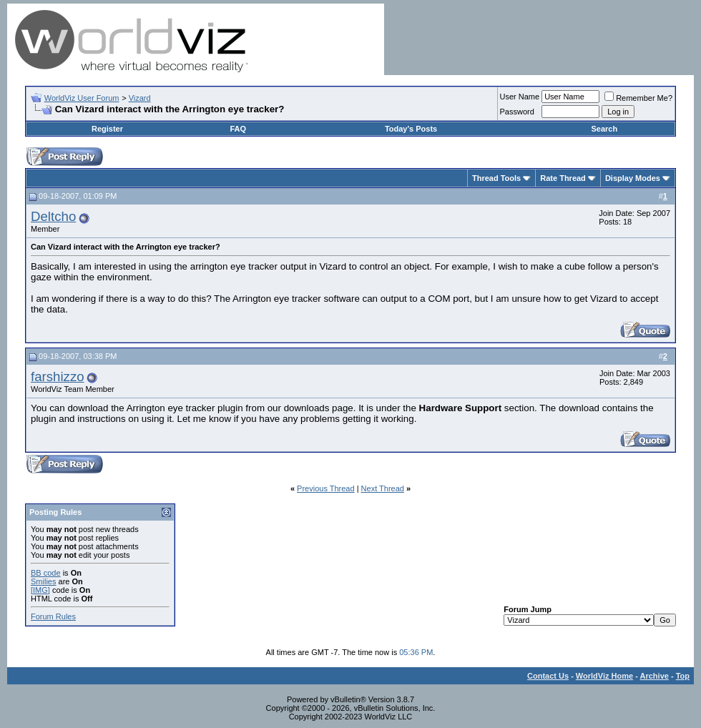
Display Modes (633, 178)
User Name (520, 97)
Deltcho (53, 216)
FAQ (238, 129)
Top (683, 676)
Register (107, 129)
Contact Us (548, 676)
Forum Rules (53, 616)
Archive (655, 676)
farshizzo (58, 377)
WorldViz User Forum (82, 98)
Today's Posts (411, 129)
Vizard (140, 98)
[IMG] (40, 590)
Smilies (43, 581)
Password (517, 112)
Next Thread (383, 488)
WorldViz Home (604, 676)
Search (604, 129)
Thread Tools (496, 178)
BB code (46, 573)
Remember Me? (638, 98)
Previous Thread (326, 488)
